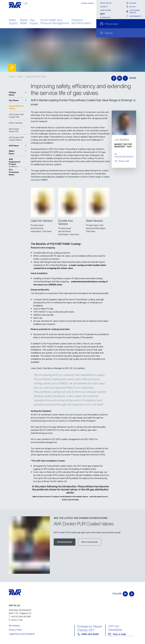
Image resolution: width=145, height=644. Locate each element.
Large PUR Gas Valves (36, 77)
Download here (65, 542)
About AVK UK (106, 3)
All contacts (14, 626)
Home (12, 77)
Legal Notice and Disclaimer (22, 634)
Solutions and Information (81, 22)
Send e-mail (17, 620)
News (103, 14)
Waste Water (24, 22)
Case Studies (106, 10)
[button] (18, 94)
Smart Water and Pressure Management (55, 22)
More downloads (90, 542)
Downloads (105, 17)
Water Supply (13, 22)
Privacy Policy (15, 630)
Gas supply (34, 22)
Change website (87, 3)
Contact (104, 7)
